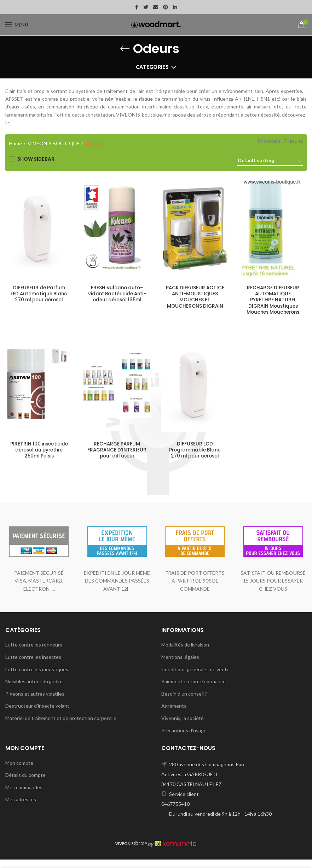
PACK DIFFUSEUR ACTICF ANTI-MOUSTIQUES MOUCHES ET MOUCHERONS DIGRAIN (195, 298)
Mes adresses (21, 808)
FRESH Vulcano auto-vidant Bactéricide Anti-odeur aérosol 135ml (117, 298)
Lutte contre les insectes (33, 665)
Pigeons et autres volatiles (35, 702)
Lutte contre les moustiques (37, 678)
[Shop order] (270, 162)
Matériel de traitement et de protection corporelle (61, 727)
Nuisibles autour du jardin (33, 690)
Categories (152, 67)
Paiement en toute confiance (193, 690)
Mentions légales (180, 665)
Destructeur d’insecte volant (37, 715)
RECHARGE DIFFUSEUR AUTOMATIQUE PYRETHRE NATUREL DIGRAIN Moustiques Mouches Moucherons (273, 301)
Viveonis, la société (183, 727)
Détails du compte (25, 784)
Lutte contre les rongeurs (34, 653)
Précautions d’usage (184, 739)
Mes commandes (24, 796)
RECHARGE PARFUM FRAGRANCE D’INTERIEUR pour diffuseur (117, 455)
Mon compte (19, 771)
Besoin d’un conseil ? (184, 702)
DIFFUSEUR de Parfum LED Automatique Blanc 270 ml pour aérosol (39, 294)
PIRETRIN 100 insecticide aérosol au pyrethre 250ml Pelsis (39, 452)
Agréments (174, 715)
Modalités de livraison (185, 653)
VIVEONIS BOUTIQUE (54, 143)
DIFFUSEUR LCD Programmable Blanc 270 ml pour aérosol (195, 452)
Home (15, 143)
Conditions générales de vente (195, 678)
